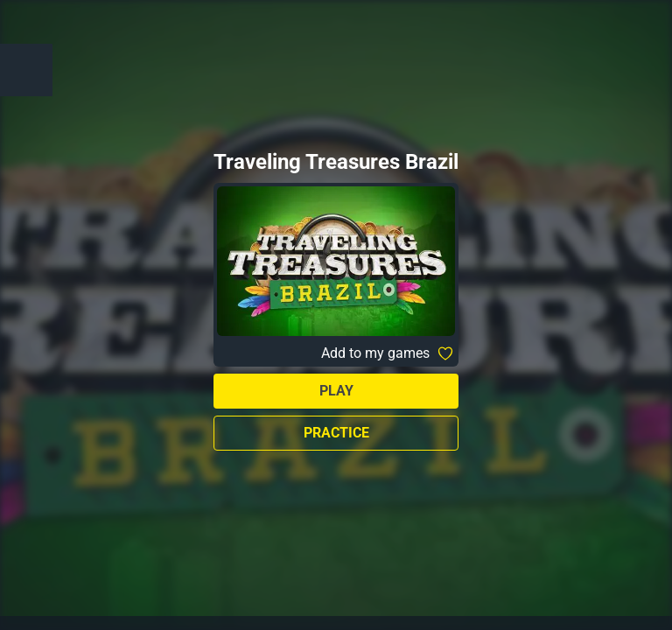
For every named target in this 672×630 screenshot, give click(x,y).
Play (336, 391)
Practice (336, 433)
